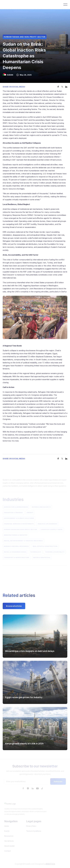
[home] (12, 5)
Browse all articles (14, 606)
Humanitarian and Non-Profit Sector (25, 37)
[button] (65, 5)
